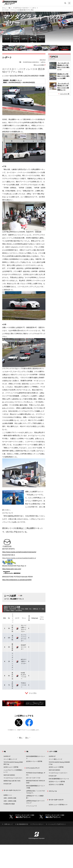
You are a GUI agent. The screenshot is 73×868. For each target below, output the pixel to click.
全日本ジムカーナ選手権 (11, 767)
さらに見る (33, 693)
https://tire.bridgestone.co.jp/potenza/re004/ (17, 580)
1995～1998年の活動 (10, 801)
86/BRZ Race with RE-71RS (12, 781)
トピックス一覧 (65, 94)
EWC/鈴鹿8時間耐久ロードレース (59, 779)
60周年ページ (8, 795)
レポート (43, 62)
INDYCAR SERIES (9, 775)
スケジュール (53, 791)
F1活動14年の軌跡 (9, 804)
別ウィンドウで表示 (39, 65)
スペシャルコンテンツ (33, 768)
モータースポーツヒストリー (12, 790)
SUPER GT (7, 756)
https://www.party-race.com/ (12, 569)
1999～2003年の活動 (10, 798)
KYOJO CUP (7, 784)
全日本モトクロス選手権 (56, 785)
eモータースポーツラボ (33, 778)
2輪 (27, 751)
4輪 (20, 62)
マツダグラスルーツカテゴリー (31, 62)
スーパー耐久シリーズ (10, 759)
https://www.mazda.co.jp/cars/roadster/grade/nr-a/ (19, 558)
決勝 (21, 596)
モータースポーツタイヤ (56, 800)
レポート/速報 (53, 751)
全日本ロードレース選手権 (34, 761)
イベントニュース (31, 806)
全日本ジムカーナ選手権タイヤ (58, 805)
